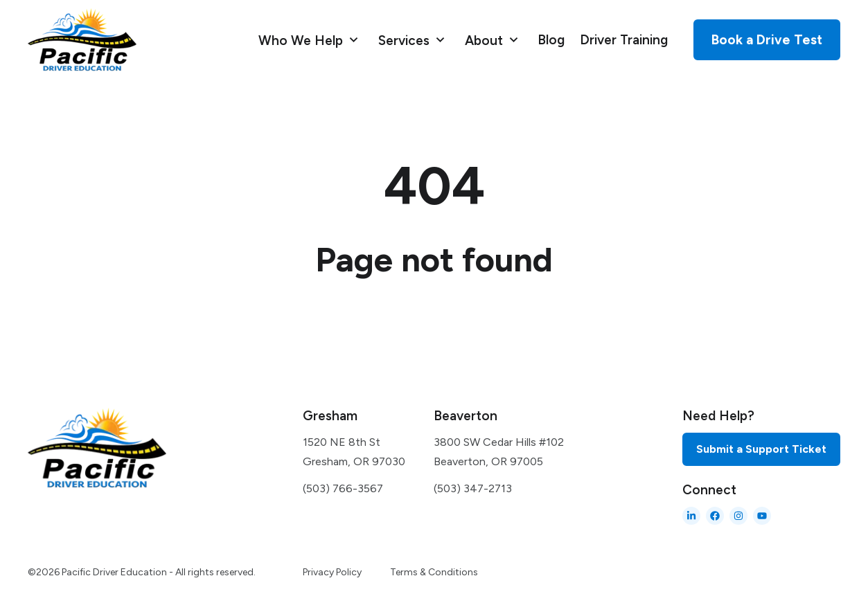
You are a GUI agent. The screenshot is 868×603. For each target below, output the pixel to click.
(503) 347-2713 (473, 488)
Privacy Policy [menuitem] (332, 572)
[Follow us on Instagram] (738, 516)
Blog (551, 40)
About (486, 40)
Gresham (330, 416)
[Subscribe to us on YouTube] (762, 516)
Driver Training (624, 40)
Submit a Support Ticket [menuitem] (761, 449)
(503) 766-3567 (343, 488)
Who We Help (302, 40)
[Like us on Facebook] (715, 516)
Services (406, 40)
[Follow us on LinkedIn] (691, 516)
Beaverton (466, 416)
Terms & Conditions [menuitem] (434, 572)
